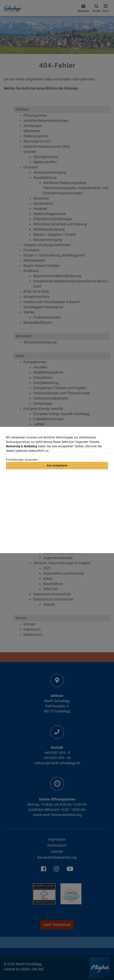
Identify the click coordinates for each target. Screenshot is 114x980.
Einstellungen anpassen (22, 460)
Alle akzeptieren (57, 466)
